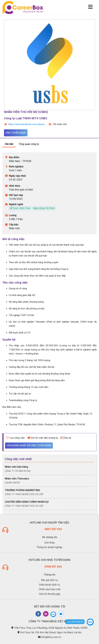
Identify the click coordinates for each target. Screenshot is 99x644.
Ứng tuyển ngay (16, 133)
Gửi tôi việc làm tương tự (43, 438)
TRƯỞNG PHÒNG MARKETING (22, 490)
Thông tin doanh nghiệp (49, 547)
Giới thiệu (49, 543)
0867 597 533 (53, 529)
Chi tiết (9, 144)
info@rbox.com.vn (51, 637)
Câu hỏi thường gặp (50, 594)
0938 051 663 (53, 567)
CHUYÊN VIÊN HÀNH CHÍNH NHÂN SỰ (27, 502)
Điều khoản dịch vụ (50, 585)
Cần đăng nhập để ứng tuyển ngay (29, 445)
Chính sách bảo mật (50, 589)
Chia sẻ (66, 438)
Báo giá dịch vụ (49, 580)
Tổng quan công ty (29, 144)
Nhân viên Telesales (17, 479)
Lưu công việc (15, 438)
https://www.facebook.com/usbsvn (26, 124)
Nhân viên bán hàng (16, 467)
